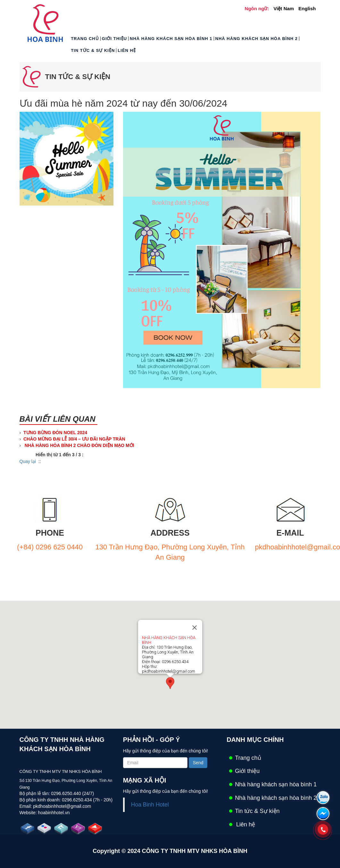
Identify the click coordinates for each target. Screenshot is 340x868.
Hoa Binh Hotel (150, 805)
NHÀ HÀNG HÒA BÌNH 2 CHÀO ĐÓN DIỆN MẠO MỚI (79, 445)
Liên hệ (127, 50)
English (307, 8)
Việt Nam (284, 8)
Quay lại (28, 461)
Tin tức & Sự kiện (93, 50)
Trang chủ (85, 39)
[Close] (195, 628)
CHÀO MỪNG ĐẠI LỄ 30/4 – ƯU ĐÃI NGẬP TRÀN (74, 439)
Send (198, 763)
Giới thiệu (114, 39)
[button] (170, 683)
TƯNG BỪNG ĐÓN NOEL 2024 (55, 433)
